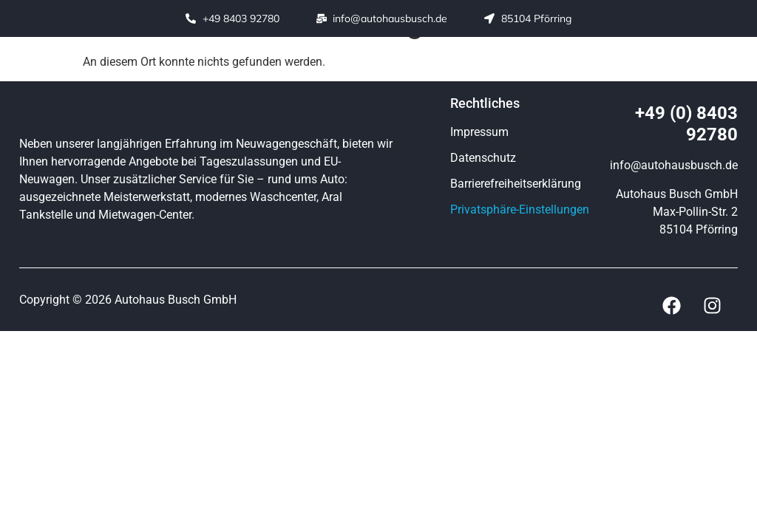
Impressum (479, 132)
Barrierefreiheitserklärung (516, 184)
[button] (456, 67)
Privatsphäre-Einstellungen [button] (520, 209)
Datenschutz (483, 158)
